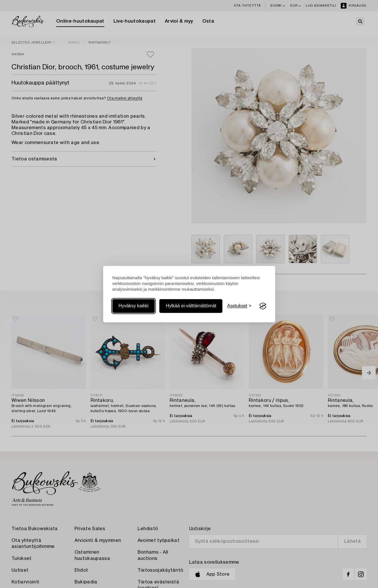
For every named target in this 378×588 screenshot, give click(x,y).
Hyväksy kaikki (134, 306)
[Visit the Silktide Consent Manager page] (263, 306)
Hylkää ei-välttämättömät (191, 306)
